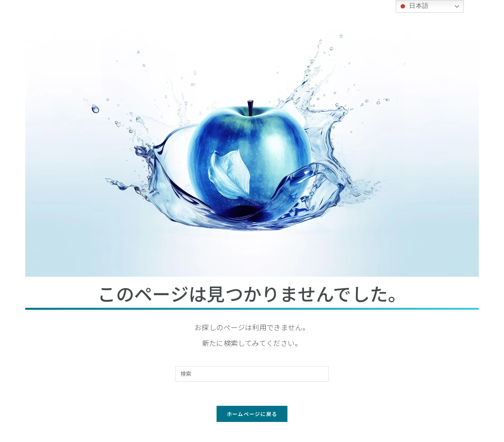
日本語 (413, 6)
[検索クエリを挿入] (252, 374)
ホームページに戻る (252, 414)
